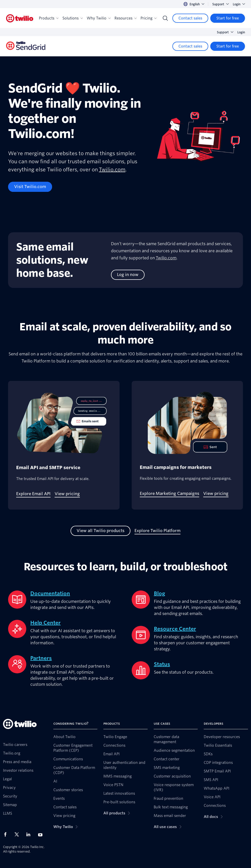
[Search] (165, 18)
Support (221, 4)
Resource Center (175, 629)
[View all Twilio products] (100, 531)
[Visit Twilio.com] (30, 187)
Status (162, 664)
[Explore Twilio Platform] (157, 531)
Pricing (149, 18)
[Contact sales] (190, 18)
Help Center (45, 623)
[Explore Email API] (33, 494)
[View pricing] (67, 494)
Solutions (73, 18)
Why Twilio (99, 18)
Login (239, 4)
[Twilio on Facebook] (7, 834)
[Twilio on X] (18, 834)
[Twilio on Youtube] (42, 835)
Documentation (50, 593)
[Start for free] (228, 18)
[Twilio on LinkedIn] (30, 834)
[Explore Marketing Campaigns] (169, 494)
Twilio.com (112, 170)
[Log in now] (128, 275)
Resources (126, 18)
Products (49, 18)
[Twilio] (20, 18)
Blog (159, 593)
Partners (41, 658)
